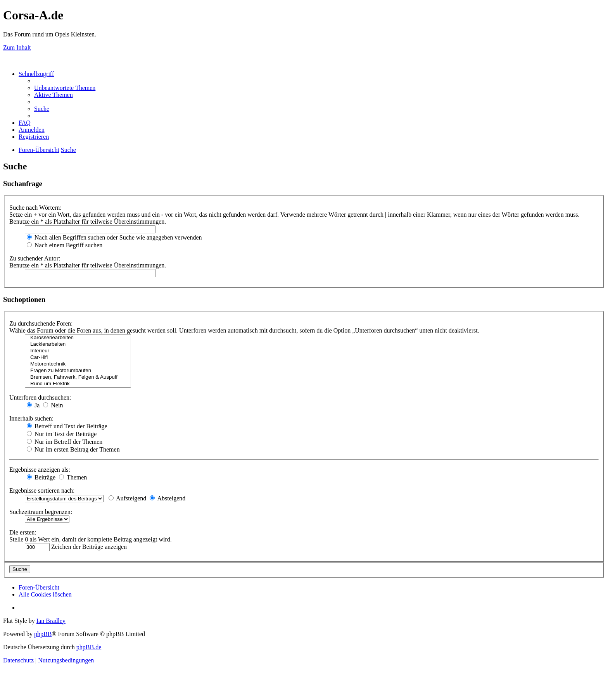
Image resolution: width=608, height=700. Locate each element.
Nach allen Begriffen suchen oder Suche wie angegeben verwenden (114, 237)
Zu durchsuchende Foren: (41, 323)
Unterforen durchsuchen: (40, 397)
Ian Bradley (51, 621)
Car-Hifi (78, 358)
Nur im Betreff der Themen (65, 442)
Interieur (78, 351)
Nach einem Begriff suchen (65, 245)
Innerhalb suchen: (31, 418)
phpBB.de (89, 647)
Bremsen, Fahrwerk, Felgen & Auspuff (78, 377)
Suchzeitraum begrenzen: (41, 512)
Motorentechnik (78, 364)
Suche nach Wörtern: (35, 208)
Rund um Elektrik (78, 384)
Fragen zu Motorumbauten (78, 371)
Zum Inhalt (17, 47)
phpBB (43, 634)
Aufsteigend (127, 498)
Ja (33, 405)
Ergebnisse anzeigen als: (40, 470)
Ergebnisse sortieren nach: (42, 491)
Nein (53, 405)
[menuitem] (65, 88)
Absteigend (168, 498)
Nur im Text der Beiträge (62, 434)
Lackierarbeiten (78, 344)
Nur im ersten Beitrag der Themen (73, 449)
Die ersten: (23, 532)
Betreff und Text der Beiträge (67, 426)
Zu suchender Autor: (35, 258)
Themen (73, 477)
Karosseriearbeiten (78, 338)
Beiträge (41, 477)
